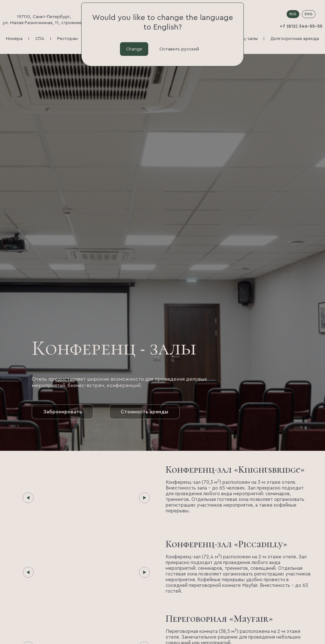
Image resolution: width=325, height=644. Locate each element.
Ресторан (67, 39)
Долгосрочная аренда (295, 39)
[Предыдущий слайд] (28, 498)
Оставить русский (179, 49)
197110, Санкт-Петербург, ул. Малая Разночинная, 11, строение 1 (44, 20)
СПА (40, 39)
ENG (309, 14)
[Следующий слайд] (144, 498)
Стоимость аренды (144, 412)
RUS (293, 14)
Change (134, 49)
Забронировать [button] (63, 412)
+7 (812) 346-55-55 (301, 26)
